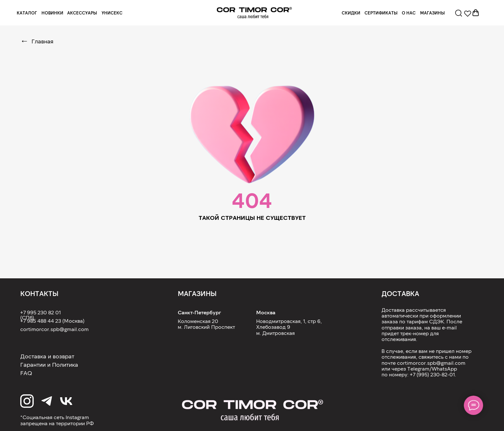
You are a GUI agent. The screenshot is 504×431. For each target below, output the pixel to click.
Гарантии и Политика (49, 364)
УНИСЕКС (112, 13)
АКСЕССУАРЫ (82, 13)
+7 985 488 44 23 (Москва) (52, 321)
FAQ (26, 373)
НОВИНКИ (52, 13)
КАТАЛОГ (27, 13)
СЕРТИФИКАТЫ (381, 13)
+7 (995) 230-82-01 (432, 374)
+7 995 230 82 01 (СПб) (40, 315)
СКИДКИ (351, 13)
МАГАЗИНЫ (432, 13)
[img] (254, 13)
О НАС (409, 13)
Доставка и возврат (47, 356)
